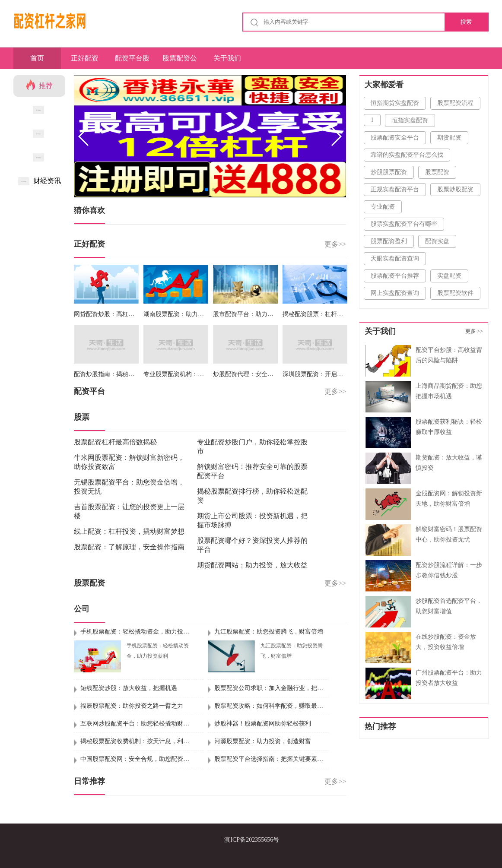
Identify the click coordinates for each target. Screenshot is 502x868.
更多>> (335, 244)
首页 (37, 58)
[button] (336, 136)
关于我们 (227, 58)
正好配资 (85, 58)
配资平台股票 (132, 62)
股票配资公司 (180, 62)
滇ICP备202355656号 (252, 840)
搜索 (466, 22)
